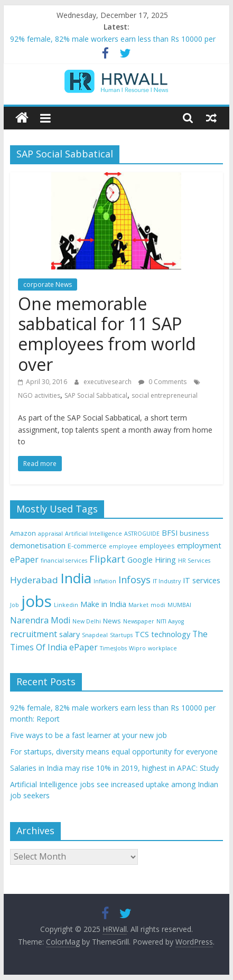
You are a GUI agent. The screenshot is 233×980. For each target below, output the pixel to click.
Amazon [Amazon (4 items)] (23, 533)
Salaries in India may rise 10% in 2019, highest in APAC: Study (114, 768)
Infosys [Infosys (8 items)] (134, 580)
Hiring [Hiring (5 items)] (165, 560)
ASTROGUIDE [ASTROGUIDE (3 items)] (142, 534)
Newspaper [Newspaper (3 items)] (139, 621)
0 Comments (162, 382)
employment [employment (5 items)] (199, 545)
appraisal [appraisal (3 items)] (50, 534)
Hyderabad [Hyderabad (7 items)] (34, 580)
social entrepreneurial (165, 395)
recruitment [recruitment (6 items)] (34, 634)
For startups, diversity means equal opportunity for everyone (114, 752)
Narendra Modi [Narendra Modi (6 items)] (40, 620)
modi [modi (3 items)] (158, 605)
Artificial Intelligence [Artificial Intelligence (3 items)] (94, 534)
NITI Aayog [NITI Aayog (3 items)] (170, 621)
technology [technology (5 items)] (171, 634)
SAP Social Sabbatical (96, 395)
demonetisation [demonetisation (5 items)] (38, 545)
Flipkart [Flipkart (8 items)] (107, 559)
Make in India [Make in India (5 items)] (103, 604)
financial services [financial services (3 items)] (64, 561)
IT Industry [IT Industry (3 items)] (167, 581)
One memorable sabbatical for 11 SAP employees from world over (107, 334)
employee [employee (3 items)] (123, 546)
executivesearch (108, 382)
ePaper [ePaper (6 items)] (24, 559)
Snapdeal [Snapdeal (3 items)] (95, 635)
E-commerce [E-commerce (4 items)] (87, 546)
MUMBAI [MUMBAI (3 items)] (179, 605)
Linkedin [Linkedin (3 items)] (66, 605)
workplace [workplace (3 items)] (162, 648)
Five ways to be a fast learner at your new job (88, 735)
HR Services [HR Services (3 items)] (194, 561)
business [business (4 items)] (194, 533)
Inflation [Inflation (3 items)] (105, 581)
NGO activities (39, 395)
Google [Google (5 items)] (140, 560)
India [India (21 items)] (76, 578)
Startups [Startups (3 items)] (121, 635)
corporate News (48, 284)
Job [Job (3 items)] (15, 605)
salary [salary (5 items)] (69, 634)
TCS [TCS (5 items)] (142, 634)
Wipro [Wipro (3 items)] (137, 648)
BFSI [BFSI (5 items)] (170, 533)
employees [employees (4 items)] (157, 546)
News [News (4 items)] (112, 621)
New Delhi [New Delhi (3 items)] (87, 621)
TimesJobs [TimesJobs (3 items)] (113, 648)
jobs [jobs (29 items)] (36, 601)
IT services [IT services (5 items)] (202, 580)
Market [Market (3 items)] (138, 605)
